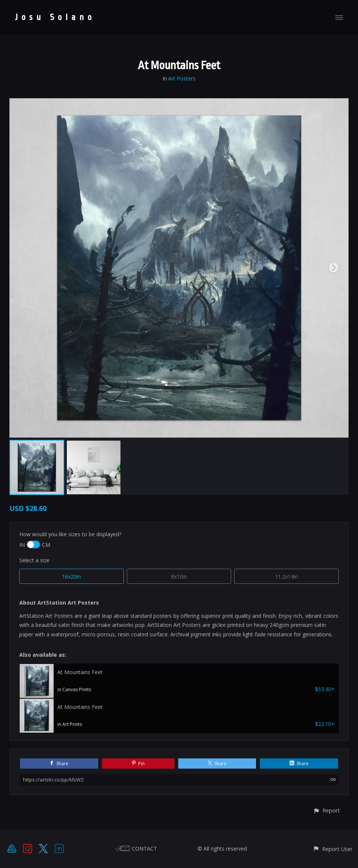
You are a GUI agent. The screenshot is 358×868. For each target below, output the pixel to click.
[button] (326, 810)
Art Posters (182, 78)
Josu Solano (55, 17)
